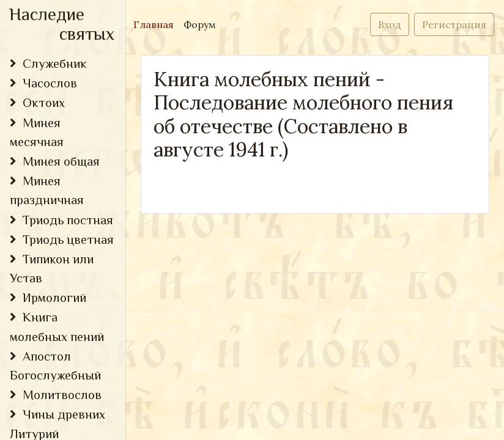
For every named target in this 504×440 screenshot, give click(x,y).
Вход (390, 24)
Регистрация (454, 24)
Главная (156, 24)
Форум (200, 24)
